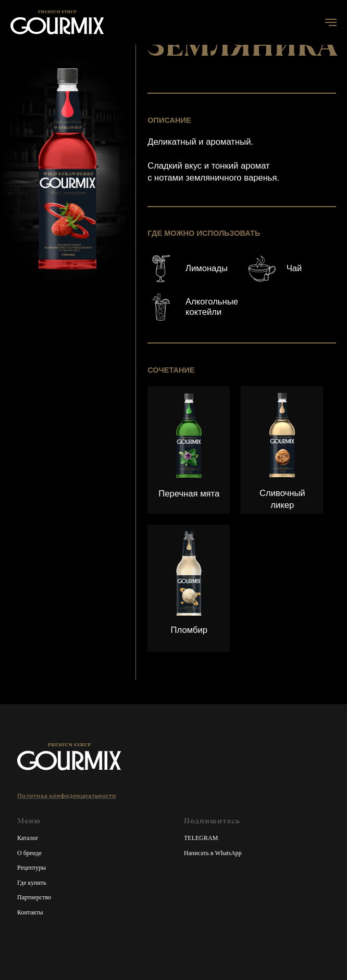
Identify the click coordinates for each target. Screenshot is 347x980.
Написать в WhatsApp (213, 853)
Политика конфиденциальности (67, 796)
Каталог (28, 838)
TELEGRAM (201, 838)
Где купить (32, 883)
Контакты (30, 912)
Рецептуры (32, 868)
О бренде (29, 853)
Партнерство (34, 897)
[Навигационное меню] (331, 22)
